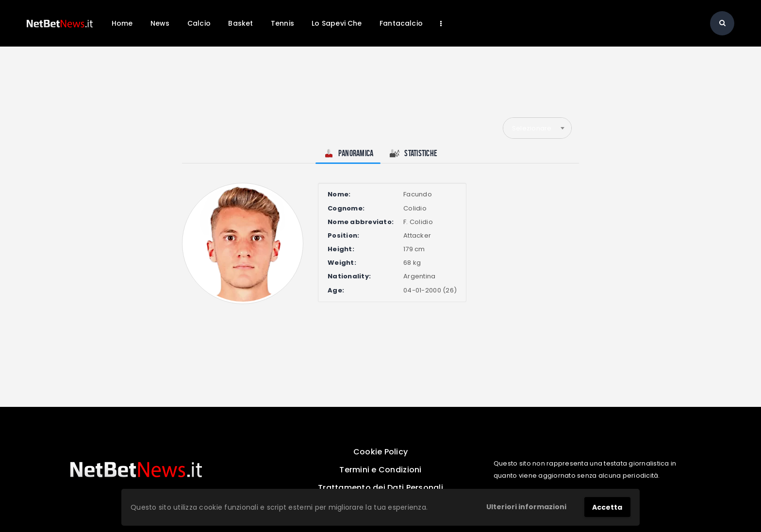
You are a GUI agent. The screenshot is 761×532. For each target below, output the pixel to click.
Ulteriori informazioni (526, 507)
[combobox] (537, 128)
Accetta (607, 507)
